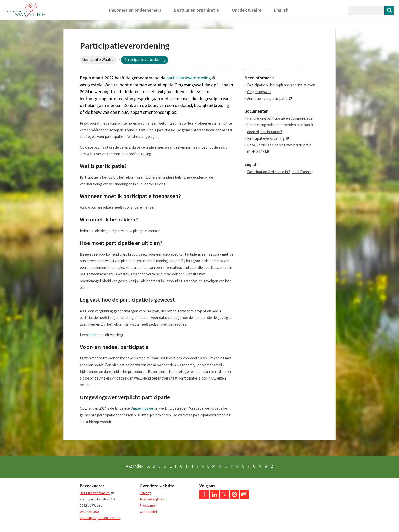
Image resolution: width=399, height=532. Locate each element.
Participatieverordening (266, 138)
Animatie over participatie (267, 98)
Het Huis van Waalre (95, 493)
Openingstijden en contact (100, 518)
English (281, 10)
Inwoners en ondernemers (135, 10)
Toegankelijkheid (153, 499)
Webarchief (148, 512)
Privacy (145, 493)
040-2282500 (89, 512)
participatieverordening (189, 78)
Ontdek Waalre (247, 10)
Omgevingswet (143, 408)
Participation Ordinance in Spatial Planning (280, 172)
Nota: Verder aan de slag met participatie (279, 145)
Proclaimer (148, 505)
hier (92, 335)
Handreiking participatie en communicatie (280, 118)
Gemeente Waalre (98, 59)
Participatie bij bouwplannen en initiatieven (281, 85)
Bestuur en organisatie (196, 10)
